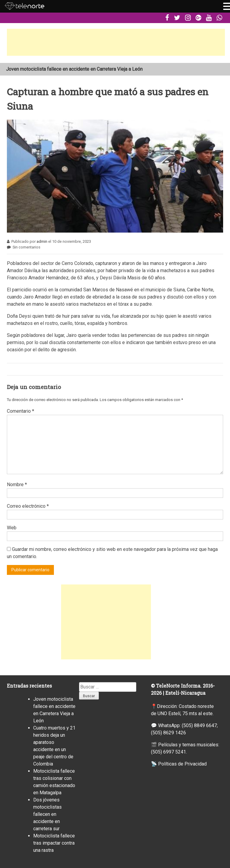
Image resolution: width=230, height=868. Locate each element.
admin (42, 241)
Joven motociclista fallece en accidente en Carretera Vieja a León (74, 69)
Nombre (17, 485)
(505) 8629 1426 (168, 733)
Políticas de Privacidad (182, 764)
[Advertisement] (116, 42)
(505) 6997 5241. (169, 752)
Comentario (21, 411)
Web (12, 528)
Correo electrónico (28, 506)
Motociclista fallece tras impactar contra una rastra (54, 843)
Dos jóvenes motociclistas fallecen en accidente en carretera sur (47, 814)
